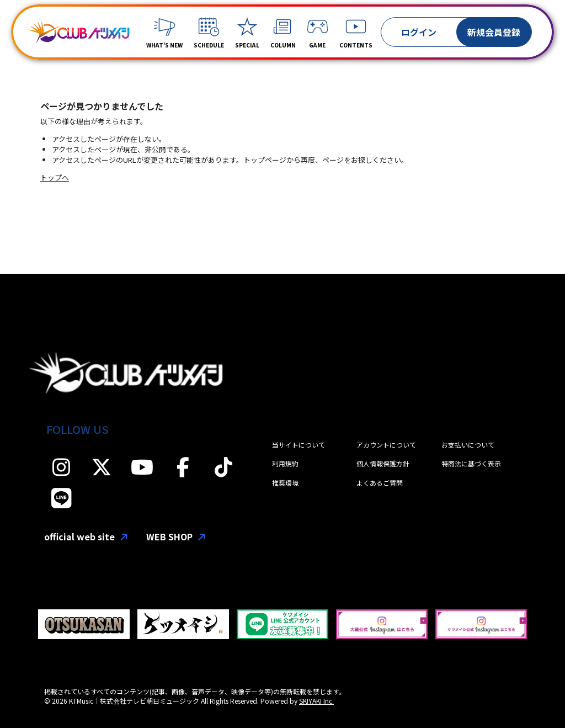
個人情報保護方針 (383, 463)
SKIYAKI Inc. (316, 701)
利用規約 (285, 463)
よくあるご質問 (380, 483)
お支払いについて (468, 445)
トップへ (55, 177)
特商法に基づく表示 (471, 463)
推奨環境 (285, 483)
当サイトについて (299, 445)
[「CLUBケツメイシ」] (79, 32)
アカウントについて (386, 445)
